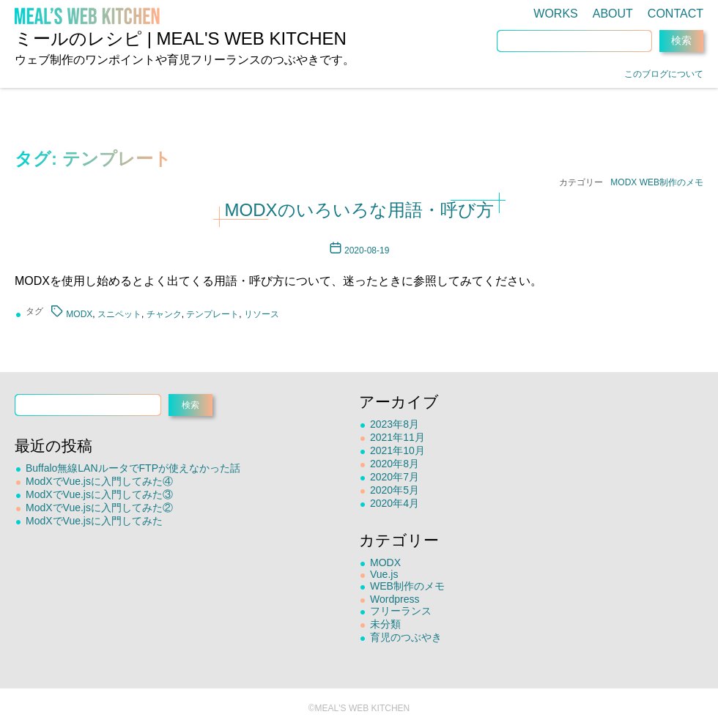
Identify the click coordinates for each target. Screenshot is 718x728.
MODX (623, 182)
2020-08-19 (367, 250)
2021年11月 (397, 437)
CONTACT (676, 14)
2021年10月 (397, 450)
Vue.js (384, 574)
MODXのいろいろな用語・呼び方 (359, 210)
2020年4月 (395, 503)
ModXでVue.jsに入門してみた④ (99, 481)
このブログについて (664, 74)
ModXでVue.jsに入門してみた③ (99, 494)
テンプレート (212, 314)
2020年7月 (395, 477)
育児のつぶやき (406, 637)
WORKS (555, 14)
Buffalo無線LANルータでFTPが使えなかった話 (133, 468)
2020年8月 (395, 464)
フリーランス (401, 611)
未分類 (385, 624)
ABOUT (613, 14)
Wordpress (395, 599)
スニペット (119, 314)
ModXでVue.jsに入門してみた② (99, 508)
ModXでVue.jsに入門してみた (94, 521)
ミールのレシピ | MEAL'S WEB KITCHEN (181, 38)
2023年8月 (395, 424)
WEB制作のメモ (671, 182)
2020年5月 (395, 490)
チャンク (164, 314)
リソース (262, 314)
